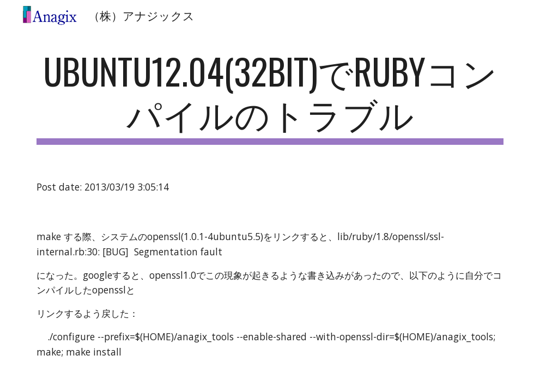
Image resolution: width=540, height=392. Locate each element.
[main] (270, 97)
